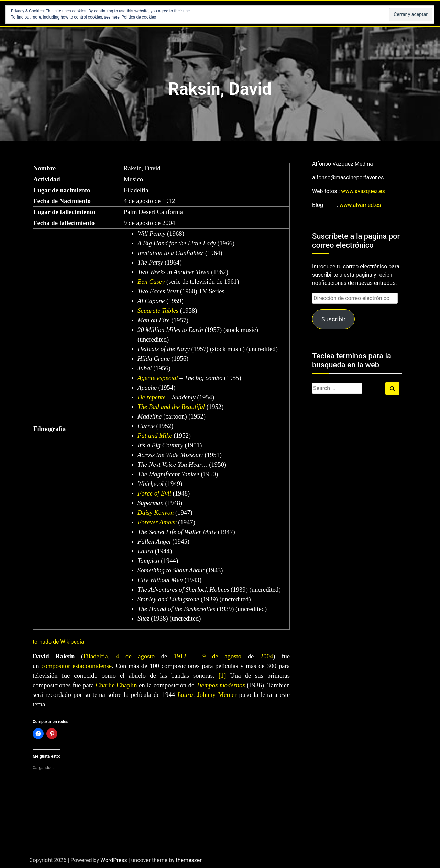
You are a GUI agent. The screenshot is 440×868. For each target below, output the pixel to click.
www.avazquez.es (363, 191)
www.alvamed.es (360, 205)
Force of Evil (154, 493)
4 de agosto (135, 656)
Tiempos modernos (221, 685)
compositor (56, 666)
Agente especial (158, 378)
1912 (180, 656)
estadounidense (92, 666)
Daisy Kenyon (156, 513)
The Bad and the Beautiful (171, 407)
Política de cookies (139, 17)
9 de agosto (222, 656)
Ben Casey (151, 282)
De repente (152, 397)
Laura (185, 695)
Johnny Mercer (218, 695)
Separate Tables (158, 310)
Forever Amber (157, 522)
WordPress (114, 860)
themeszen (189, 860)
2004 (267, 656)
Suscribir (333, 319)
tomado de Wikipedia (58, 642)
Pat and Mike (155, 436)
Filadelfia (96, 656)
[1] (222, 675)
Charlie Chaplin (117, 685)
